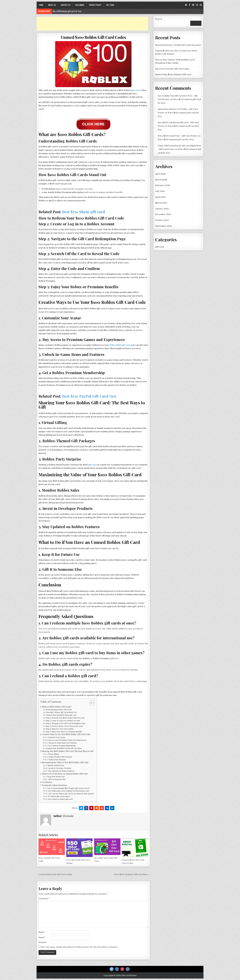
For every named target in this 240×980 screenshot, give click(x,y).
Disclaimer (80, 5)
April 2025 (160, 197)
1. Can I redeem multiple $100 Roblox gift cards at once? (68, 788)
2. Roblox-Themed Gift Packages (59, 757)
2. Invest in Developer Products (59, 768)
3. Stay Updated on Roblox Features (60, 771)
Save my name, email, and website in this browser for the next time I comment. (79, 947)
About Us (52, 5)
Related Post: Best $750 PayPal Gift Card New (64, 749)
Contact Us (66, 5)
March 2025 (161, 203)
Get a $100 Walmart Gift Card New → (132, 874)
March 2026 (161, 180)
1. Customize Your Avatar (56, 737)
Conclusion (47, 782)
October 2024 (162, 220)
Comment (44, 898)
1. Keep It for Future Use (55, 777)
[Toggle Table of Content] (90, 703)
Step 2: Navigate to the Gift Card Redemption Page (66, 724)
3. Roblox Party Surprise (56, 760)
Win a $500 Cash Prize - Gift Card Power (178, 136)
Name (42, 932)
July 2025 (160, 191)
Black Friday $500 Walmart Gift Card (173, 74)
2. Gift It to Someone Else (56, 780)
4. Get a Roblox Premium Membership (61, 746)
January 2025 (162, 209)
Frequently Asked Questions (54, 785)
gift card (135, 90)
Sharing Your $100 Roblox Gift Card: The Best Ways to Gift (68, 751)
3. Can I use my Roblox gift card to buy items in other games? (70, 794)
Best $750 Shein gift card (83, 212)
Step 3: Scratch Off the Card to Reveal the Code (64, 726)
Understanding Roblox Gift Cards (59, 710)
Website (43, 942)
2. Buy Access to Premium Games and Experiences (66, 740)
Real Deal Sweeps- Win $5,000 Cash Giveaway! (178, 45)
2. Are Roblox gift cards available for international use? (68, 791)
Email (42, 937)
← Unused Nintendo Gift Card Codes (54, 874)
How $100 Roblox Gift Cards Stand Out (61, 712)
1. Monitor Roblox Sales (55, 766)
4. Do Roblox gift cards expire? (58, 797)
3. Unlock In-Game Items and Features (62, 743)
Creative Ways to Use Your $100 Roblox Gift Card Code (66, 734)
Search (159, 19)
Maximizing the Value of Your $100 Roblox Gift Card (65, 762)
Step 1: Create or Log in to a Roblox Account (63, 721)
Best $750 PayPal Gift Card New (89, 396)
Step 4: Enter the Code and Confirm (60, 729)
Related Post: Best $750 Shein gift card (61, 715)
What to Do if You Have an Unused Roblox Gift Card (65, 774)
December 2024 (163, 214)
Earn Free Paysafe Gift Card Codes (172, 69)
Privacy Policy (95, 5)
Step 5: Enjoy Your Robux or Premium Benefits (64, 732)
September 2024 (163, 226)
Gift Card (110, 5)
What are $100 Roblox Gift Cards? (57, 707)
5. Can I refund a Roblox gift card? (59, 799)
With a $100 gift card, (120, 345)
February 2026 (163, 185)
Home (41, 5)
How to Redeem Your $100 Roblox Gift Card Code (65, 718)
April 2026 (160, 174)
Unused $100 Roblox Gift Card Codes (93, 37)
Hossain (68, 816)
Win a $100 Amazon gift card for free (67, 11)
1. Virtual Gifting (52, 754)
